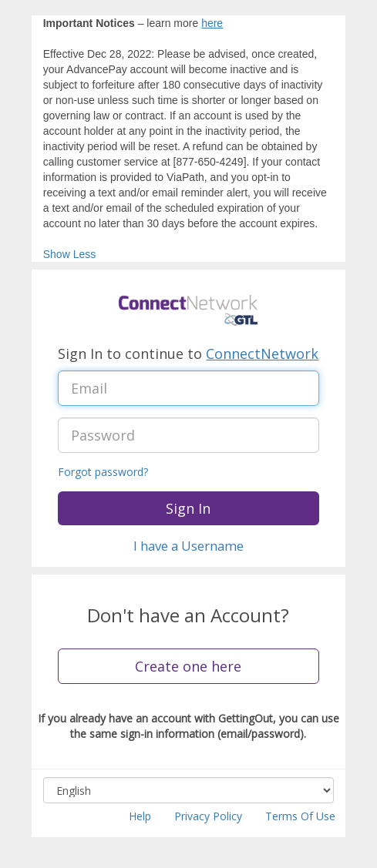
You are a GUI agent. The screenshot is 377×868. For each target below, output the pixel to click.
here (212, 23)
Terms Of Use (300, 816)
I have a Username (188, 546)
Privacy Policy (208, 816)
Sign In (188, 508)
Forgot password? (103, 472)
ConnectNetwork (262, 354)
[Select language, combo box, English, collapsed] (189, 790)
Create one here (188, 666)
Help (140, 816)
